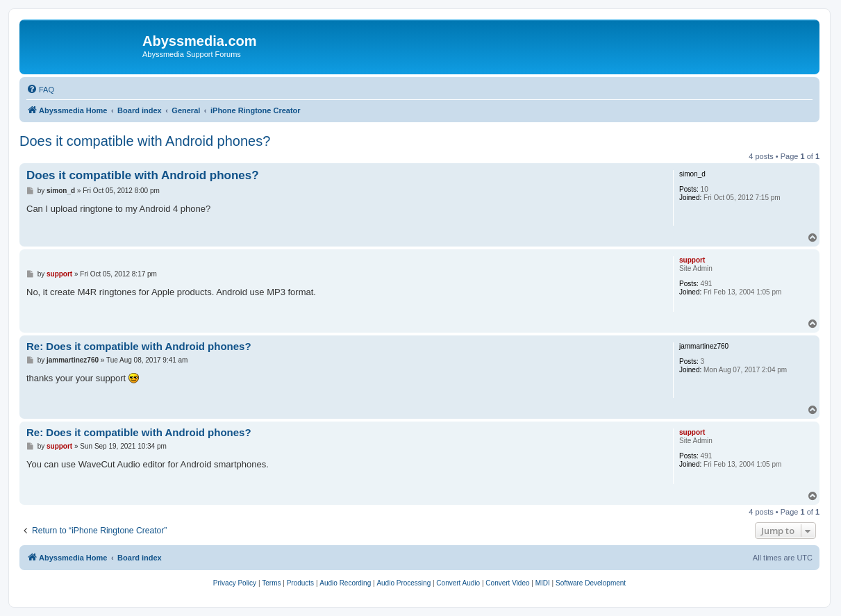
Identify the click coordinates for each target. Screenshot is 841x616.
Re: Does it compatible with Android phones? (139, 346)
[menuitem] (40, 90)
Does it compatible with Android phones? (145, 141)
